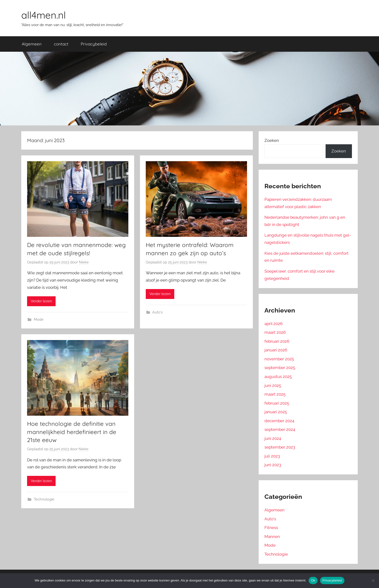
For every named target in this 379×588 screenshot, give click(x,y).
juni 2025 (273, 385)
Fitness (271, 528)
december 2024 (279, 421)
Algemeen (32, 44)
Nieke (84, 262)
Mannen (272, 537)
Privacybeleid (94, 44)
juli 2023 (272, 456)
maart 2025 (275, 394)
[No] (373, 581)
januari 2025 (276, 412)
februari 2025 (277, 403)
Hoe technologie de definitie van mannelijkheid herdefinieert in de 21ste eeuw (72, 432)
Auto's (157, 312)
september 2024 (280, 429)
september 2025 (280, 368)
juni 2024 (273, 438)
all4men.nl (44, 15)
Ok (313, 580)
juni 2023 (273, 465)
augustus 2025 (278, 377)
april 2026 (273, 324)
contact (61, 44)
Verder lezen (41, 301)
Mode (39, 319)
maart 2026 (275, 332)
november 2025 (279, 359)
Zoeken (272, 140)
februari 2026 (277, 341)
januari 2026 (276, 350)
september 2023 (280, 447)
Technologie (44, 499)
